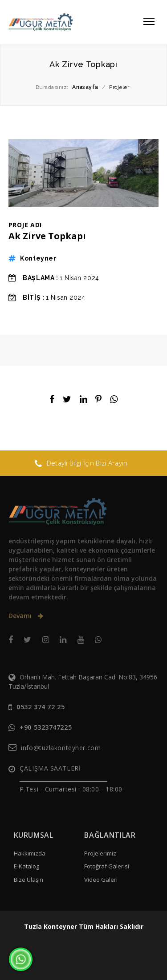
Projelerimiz (100, 853)
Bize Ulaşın (29, 880)
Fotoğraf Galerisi (107, 866)
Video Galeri (101, 880)
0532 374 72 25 (41, 707)
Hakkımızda (30, 853)
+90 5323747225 (46, 727)
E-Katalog (26, 866)
